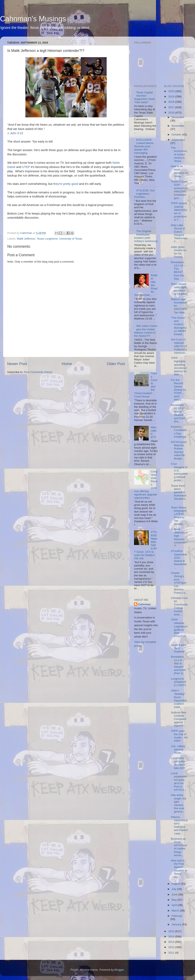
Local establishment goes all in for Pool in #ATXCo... (179, 782)
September (178, 140)
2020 (172, 91)
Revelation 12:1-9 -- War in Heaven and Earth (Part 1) (178, 665)
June (175, 894)
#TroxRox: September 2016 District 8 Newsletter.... (179, 559)
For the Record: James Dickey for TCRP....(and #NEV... (178, 390)
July (174, 889)
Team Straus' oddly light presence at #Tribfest (179, 289)
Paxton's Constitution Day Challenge (179, 432)
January (177, 924)
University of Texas (71, 239)
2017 (172, 107)
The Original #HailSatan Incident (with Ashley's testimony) (146, 236)
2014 (172, 937)
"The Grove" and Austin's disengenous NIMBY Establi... (179, 326)
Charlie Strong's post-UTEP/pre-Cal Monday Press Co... (179, 583)
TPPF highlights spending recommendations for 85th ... (179, 366)
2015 (172, 931)
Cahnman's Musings (33, 19)
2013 (172, 942)
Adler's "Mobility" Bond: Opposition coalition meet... (179, 699)
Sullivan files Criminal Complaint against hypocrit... (179, 719)
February (177, 916)
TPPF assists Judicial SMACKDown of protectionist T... (179, 211)
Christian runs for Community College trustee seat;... (179, 606)
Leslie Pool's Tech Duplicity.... (179, 648)
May (175, 900)
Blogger (119, 970)
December (178, 117)
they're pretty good (66, 184)
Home (67, 364)
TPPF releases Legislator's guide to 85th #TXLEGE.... (179, 630)
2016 (172, 113)
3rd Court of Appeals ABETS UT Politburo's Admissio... (179, 346)
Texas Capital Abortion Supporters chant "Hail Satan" (145, 97)
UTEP (26, 167)
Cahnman (144, 604)
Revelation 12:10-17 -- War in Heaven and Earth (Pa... (179, 413)
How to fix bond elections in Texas (179, 171)
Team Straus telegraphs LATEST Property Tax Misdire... (179, 516)
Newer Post (17, 364)
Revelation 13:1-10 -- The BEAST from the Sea (178, 270)
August (176, 884)
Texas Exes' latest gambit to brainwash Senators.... (179, 494)
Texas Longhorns (47, 239)
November (178, 126)
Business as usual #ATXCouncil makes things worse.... (179, 847)
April (175, 905)
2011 (172, 953)
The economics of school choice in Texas (179, 154)
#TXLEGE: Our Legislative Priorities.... (144, 194)
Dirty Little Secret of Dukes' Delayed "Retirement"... (179, 233)
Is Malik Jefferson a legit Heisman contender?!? (179, 537)
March (176, 911)
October (177, 135)
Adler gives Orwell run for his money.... (179, 252)
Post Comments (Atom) (38, 372)
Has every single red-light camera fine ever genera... (179, 803)
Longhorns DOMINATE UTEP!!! (179, 682)
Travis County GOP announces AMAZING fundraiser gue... (179, 190)
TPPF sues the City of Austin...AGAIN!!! (179, 736)
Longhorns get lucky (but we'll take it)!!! (178, 763)
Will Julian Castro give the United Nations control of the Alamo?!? (146, 331)
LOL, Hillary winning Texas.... (178, 749)
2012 (172, 947)
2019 (172, 96)
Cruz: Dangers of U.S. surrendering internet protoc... (179, 472)
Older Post (116, 364)
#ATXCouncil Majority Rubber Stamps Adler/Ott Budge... (179, 450)
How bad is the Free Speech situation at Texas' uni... (179, 869)
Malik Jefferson (26, 239)
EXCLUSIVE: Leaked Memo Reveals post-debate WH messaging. (144, 146)
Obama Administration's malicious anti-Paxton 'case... (179, 825)
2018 (172, 102)
